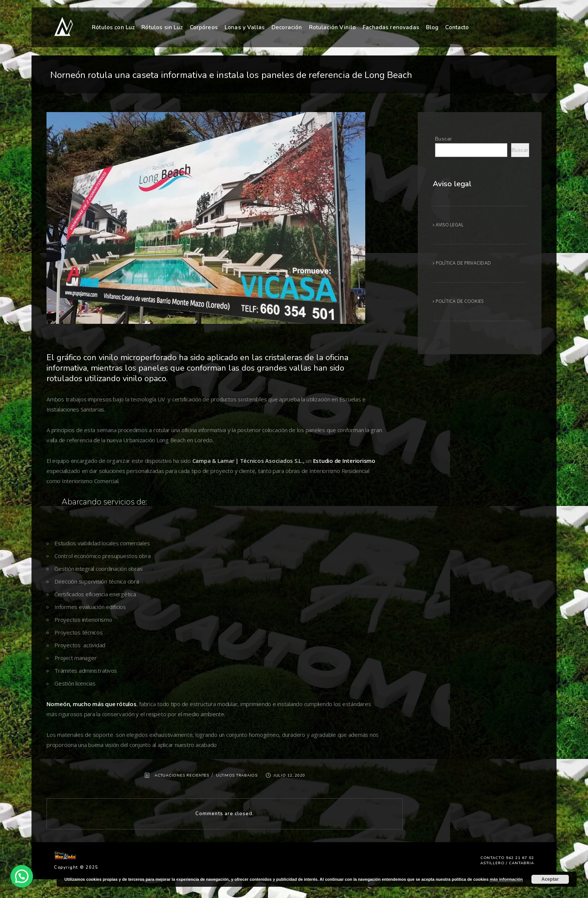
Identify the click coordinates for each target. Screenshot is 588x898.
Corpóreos (204, 27)
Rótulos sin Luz (162, 27)
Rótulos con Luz (113, 27)
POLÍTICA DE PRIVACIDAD (462, 263)
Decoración (287, 27)
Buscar (444, 139)
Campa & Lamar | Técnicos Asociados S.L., (248, 461)
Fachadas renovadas (391, 27)
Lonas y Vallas (245, 27)
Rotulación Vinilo (333, 27)
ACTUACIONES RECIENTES (182, 775)
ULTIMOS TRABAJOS (237, 775)
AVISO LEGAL (448, 225)
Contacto (457, 26)
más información (506, 879)
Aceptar (550, 879)
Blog (432, 27)
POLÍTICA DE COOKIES (458, 301)
